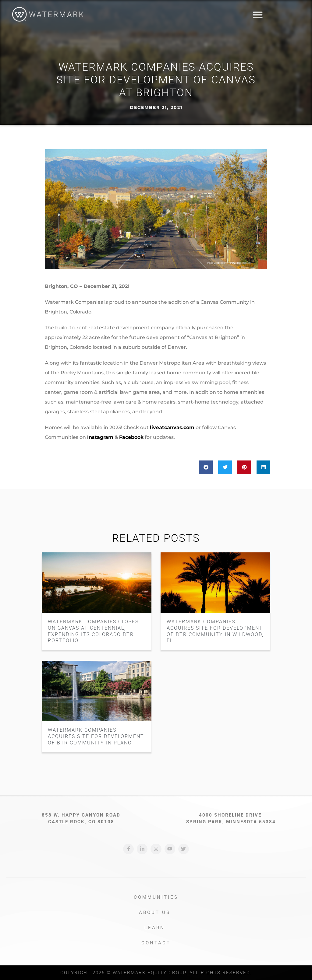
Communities (156, 897)
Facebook (131, 437)
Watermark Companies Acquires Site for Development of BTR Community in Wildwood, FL (215, 631)
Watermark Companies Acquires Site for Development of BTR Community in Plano (96, 736)
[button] (298, 15)
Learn (156, 928)
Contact (156, 943)
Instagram (100, 437)
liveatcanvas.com (172, 427)
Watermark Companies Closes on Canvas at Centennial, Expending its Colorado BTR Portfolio (93, 631)
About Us (156, 912)
